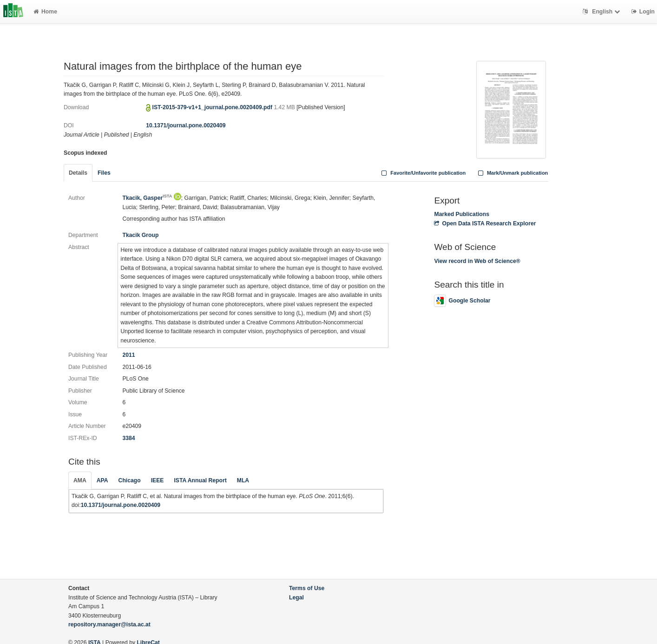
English (602, 12)
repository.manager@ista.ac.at (109, 624)
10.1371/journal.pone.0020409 (186, 125)
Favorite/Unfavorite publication (423, 173)
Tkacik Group (140, 235)
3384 (128, 438)
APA (102, 480)
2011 (128, 355)
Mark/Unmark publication (512, 173)
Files (104, 173)
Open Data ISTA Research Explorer (485, 223)
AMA (80, 480)
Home (45, 12)
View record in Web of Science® (477, 261)
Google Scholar (462, 301)
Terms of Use (307, 588)
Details (78, 173)
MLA (243, 480)
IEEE (158, 480)
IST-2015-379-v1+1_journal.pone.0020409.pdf (213, 107)
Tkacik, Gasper (147, 198)
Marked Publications (462, 214)
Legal (296, 598)
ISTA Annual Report (200, 480)
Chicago (130, 480)
